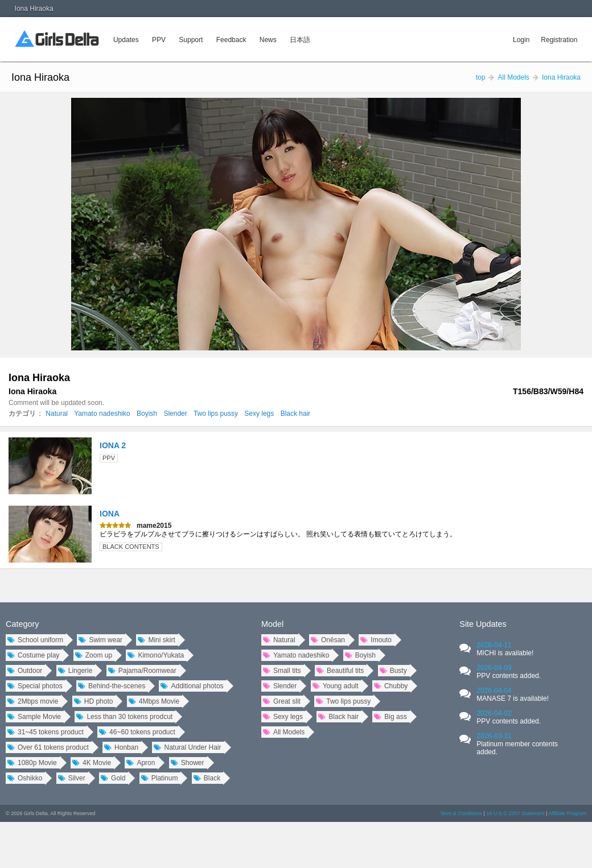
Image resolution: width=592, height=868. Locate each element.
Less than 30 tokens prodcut (124, 717)
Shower (188, 763)
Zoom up (94, 655)
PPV (159, 40)
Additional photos (192, 686)
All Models (284, 732)
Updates (126, 40)
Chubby (391, 686)
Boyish (147, 414)
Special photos (35, 686)
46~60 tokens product (137, 732)
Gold (113, 778)
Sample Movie (34, 717)
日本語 (300, 40)
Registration (559, 40)
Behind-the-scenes (112, 686)
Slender (175, 414)
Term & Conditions (461, 813)
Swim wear (100, 640)
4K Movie (92, 763)
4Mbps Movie (154, 701)
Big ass (390, 717)
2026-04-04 (513, 695)
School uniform (35, 640)
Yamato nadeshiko (102, 414)
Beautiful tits (340, 671)
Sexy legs (259, 414)
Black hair (296, 414)
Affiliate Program (568, 813)
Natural (57, 414)
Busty (393, 671)
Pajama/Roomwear (142, 671)
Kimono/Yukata (156, 655)
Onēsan (328, 640)
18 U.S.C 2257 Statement (515, 813)
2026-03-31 (517, 744)
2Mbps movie (33, 701)
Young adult (336, 686)
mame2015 (154, 526)
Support (191, 40)
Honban (121, 747)
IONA (110, 514)
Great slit (282, 701)
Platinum (160, 778)
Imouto (376, 640)
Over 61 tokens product (48, 747)
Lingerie (75, 671)
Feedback (231, 40)
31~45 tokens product (46, 732)
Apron (141, 763)
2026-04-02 (509, 717)
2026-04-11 (505, 649)
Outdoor (25, 671)
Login (521, 40)
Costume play (33, 655)
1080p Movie (32, 763)
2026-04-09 (509, 672)
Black (207, 778)
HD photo (94, 701)
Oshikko (25, 778)
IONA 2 (113, 445)
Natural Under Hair (187, 747)
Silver (72, 778)
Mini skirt (156, 640)
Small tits (282, 671)
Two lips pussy (216, 414)
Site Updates (483, 624)
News (268, 40)
